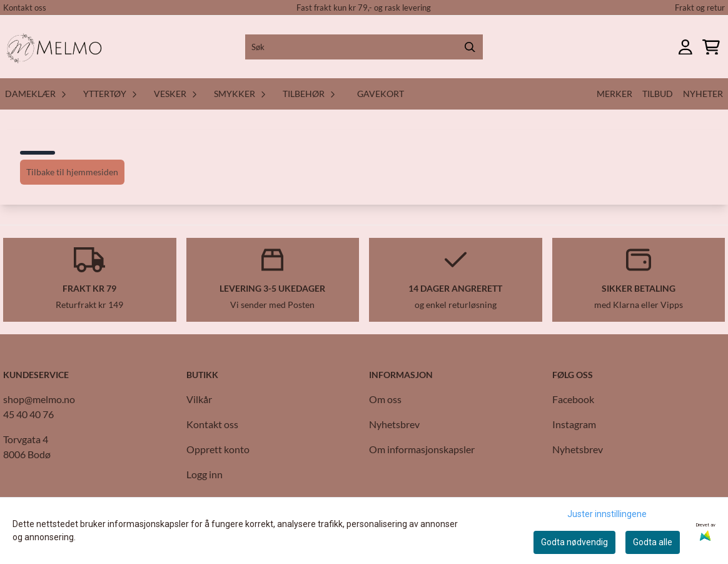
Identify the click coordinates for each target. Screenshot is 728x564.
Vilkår (199, 399)
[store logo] (56, 47)
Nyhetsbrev (394, 424)
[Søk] (364, 47)
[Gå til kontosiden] (685, 47)
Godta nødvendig (574, 542)
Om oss (385, 399)
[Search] (470, 47)
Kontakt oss (25, 8)
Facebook (573, 399)
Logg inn (205, 474)
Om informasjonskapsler (422, 449)
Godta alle (653, 542)
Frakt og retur (700, 8)
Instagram (574, 424)
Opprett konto (218, 449)
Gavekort (381, 94)
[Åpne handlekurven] (711, 47)
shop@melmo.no (39, 399)
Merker (614, 94)
